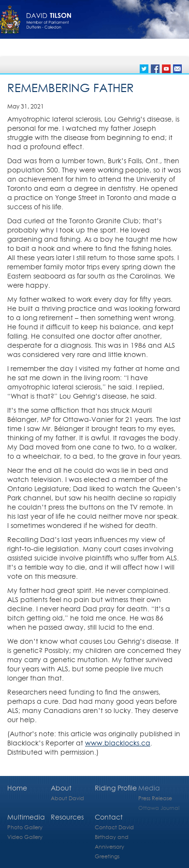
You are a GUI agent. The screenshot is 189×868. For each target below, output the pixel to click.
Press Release (155, 798)
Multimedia (26, 817)
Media (149, 788)
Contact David (114, 827)
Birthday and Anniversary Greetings (112, 846)
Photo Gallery (25, 827)
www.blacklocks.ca (118, 743)
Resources (67, 817)
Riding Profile (116, 788)
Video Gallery (25, 837)
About (61, 788)
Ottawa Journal (159, 808)
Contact (109, 817)
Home (17, 788)
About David (67, 798)
